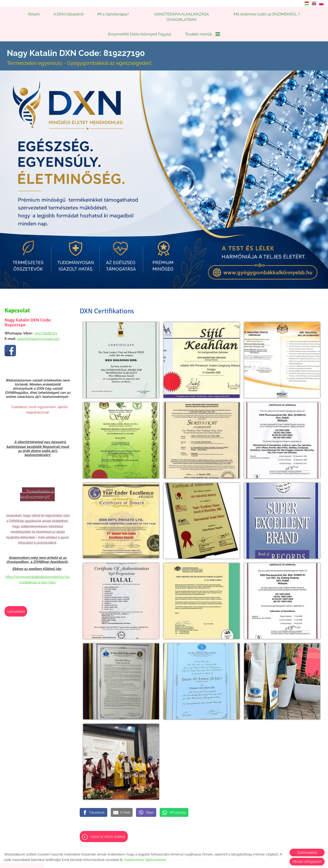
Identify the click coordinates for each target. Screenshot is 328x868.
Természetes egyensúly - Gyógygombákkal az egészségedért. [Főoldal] (80, 47)
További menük (202, 34)
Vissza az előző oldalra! (108, 827)
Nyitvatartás (16, 602)
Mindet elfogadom (307, 862)
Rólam (34, 14)
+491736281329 (46, 323)
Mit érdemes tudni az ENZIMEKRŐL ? (267, 14)
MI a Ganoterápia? (113, 14)
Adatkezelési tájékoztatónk (145, 860)
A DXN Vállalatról (69, 14)
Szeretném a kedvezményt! (37, 484)
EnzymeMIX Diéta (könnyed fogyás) (140, 34)
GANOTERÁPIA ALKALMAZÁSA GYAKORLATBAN (181, 17)
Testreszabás (307, 853)
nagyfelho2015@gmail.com (38, 329)
